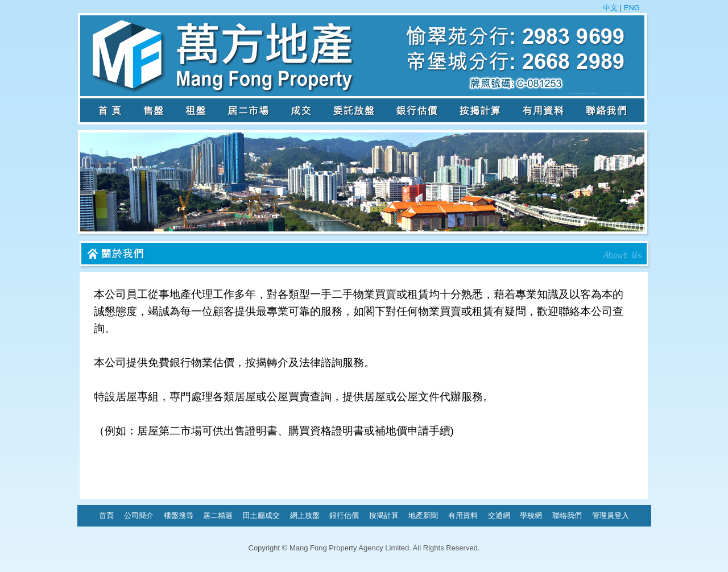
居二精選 (218, 515)
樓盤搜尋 (179, 515)
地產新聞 (423, 515)
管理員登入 (611, 515)
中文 (611, 8)
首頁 (106, 515)
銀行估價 (344, 515)
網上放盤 (305, 515)
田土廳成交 (261, 515)
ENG (631, 8)
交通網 (499, 515)
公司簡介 (139, 515)
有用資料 (463, 515)
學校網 (531, 515)
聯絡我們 (567, 515)
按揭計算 (384, 515)
